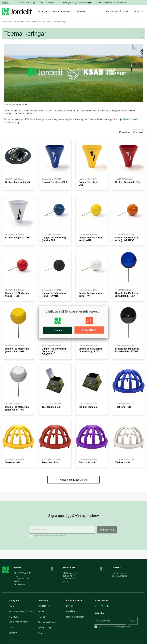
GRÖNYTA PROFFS (19, 622)
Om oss (136, 11)
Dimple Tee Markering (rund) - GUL (91, 239)
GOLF (12, 606)
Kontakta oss (44, 606)
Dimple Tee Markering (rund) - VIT (91, 294)
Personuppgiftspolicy (47, 622)
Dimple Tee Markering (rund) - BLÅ (54, 239)
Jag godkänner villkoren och (50, 536)
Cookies (42, 633)
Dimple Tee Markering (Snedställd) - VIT (17, 408)
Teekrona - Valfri (88, 462)
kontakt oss (129, 119)
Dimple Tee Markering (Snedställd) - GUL (17, 350)
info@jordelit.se (70, 573)
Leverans (70, 606)
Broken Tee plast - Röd (128, 182)
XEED (12, 628)
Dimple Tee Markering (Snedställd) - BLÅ (127, 294)
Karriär (41, 611)
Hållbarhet (43, 617)
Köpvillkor (71, 611)
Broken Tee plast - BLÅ (55, 182)
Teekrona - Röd (50, 462)
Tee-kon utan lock (88, 407)
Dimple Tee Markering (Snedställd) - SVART (127, 350)
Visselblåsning (44, 628)
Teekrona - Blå (123, 407)
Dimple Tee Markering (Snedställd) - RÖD (91, 350)
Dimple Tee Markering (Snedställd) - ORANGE (54, 351)
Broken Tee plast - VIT (17, 238)
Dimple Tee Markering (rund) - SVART (54, 294)
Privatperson (89, 330)
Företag (58, 330)
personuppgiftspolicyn (59, 536)
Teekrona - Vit (123, 462)
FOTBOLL (14, 617)
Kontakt (126, 11)
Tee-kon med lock (52, 407)
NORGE (5, 3)
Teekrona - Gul (13, 462)
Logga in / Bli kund (112, 11)
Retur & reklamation (75, 617)
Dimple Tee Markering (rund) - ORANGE (127, 239)
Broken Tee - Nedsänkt (18, 182)
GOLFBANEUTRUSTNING (21, 611)
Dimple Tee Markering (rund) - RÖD (17, 294)
